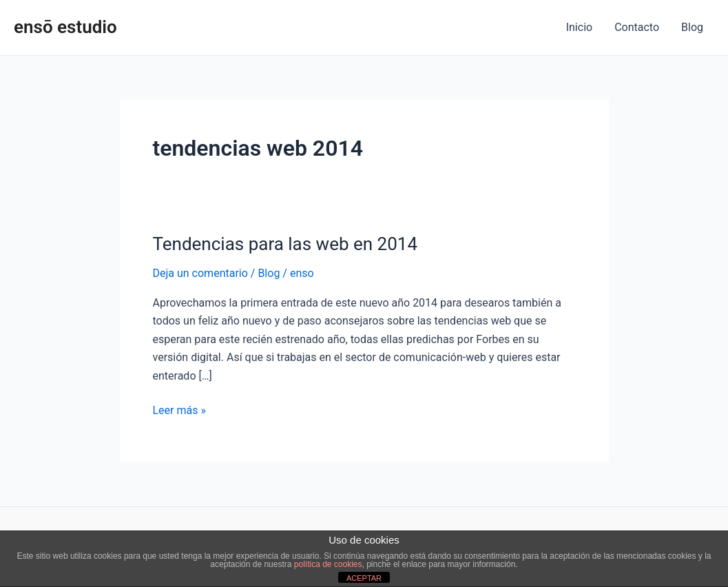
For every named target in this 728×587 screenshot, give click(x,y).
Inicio (579, 27)
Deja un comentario (200, 273)
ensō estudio (65, 27)
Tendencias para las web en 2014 (285, 244)
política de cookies (328, 564)
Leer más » (179, 409)
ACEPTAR (364, 578)
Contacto (637, 27)
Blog (692, 27)
